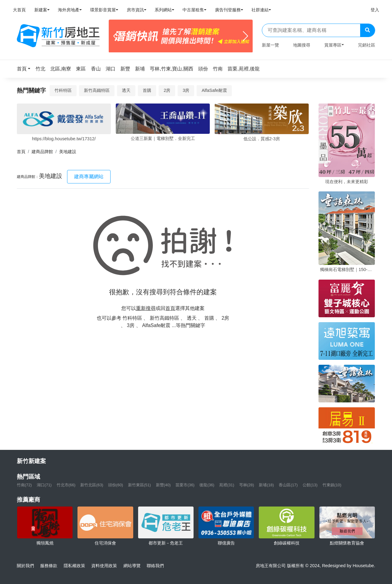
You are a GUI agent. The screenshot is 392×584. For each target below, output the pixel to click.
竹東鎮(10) (332, 485)
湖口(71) (44, 485)
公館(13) (310, 485)
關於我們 (25, 566)
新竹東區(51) (139, 485)
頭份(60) (116, 485)
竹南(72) (24, 485)
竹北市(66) (66, 485)
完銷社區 (367, 45)
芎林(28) (247, 485)
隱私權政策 (74, 566)
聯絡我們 (155, 566)
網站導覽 (132, 566)
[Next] (245, 36)
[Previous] (116, 36)
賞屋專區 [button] (333, 45)
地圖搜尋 (302, 45)
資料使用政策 (104, 566)
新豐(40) (163, 485)
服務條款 (49, 566)
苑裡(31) (227, 485)
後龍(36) (207, 485)
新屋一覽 (270, 45)
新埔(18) (266, 485)
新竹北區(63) (92, 485)
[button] (25, 69)
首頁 (21, 152)
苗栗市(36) (185, 485)
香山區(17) (288, 485)
